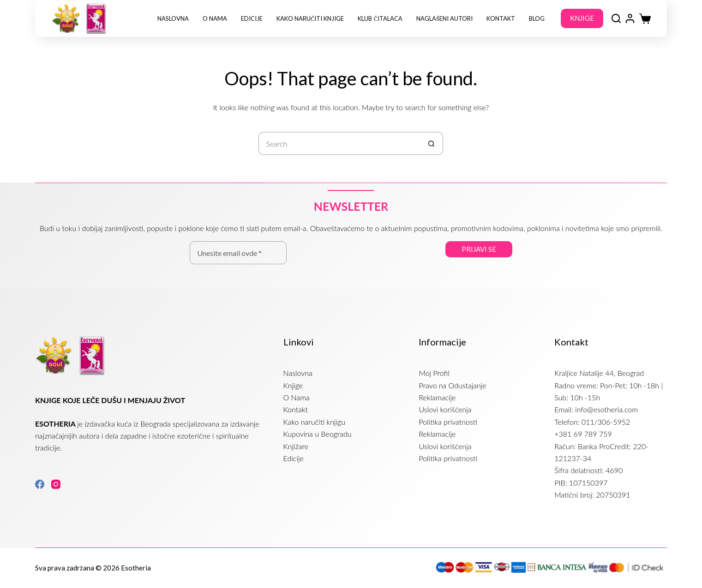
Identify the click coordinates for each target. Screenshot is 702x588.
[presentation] (366, 264)
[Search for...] (339, 143)
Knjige (293, 385)
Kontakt (501, 18)
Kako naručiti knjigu (314, 422)
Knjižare (296, 446)
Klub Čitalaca (380, 18)
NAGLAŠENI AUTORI (444, 18)
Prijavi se (479, 249)
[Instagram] (56, 484)
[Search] (616, 18)
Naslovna (173, 18)
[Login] (630, 18)
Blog (537, 18)
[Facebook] (40, 484)
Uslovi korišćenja (445, 409)
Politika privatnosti (448, 422)
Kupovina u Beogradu (318, 434)
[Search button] (432, 143)
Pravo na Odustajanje (452, 385)
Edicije (252, 18)
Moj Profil (434, 373)
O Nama (215, 18)
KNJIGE (582, 18)
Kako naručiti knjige (310, 18)
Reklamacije (437, 397)
